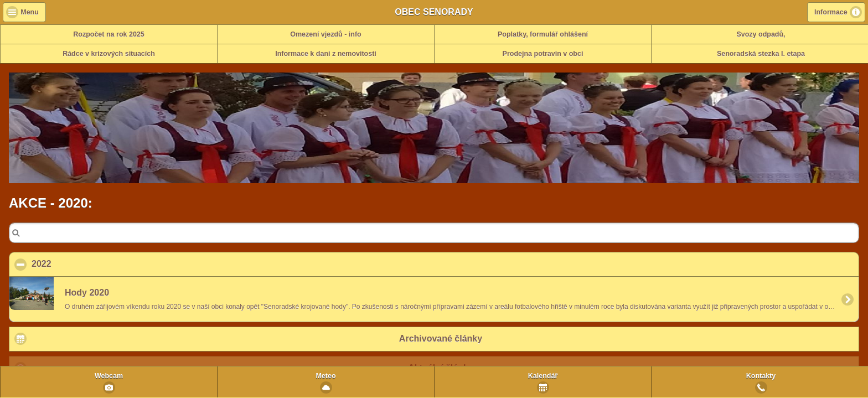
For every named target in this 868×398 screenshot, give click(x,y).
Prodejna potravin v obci (543, 54)
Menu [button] (30, 12)
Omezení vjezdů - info (326, 34)
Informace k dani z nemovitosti (326, 54)
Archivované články (441, 338)
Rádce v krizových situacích (109, 54)
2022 (95, 263)
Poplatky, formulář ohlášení (543, 34)
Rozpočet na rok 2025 (109, 34)
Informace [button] (831, 12)
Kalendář (543, 376)
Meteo (325, 376)
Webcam (109, 376)
